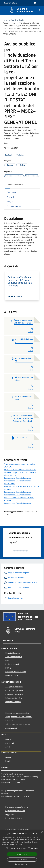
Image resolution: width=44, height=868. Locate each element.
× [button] (42, 832)
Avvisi (22, 20)
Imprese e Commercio (14, 694)
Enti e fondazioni (12, 664)
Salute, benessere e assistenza (18, 724)
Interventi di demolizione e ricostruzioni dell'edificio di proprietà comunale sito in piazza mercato (20, 472)
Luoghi (8, 757)
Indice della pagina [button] (15, 185)
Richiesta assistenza (13, 818)
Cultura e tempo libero (14, 690)
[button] (22, 864)
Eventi (8, 761)
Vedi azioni (22, 155)
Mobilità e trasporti (13, 702)
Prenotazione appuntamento (17, 807)
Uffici (7, 660)
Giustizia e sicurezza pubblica (17, 713)
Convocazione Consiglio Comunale (18, 478)
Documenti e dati (12, 675)
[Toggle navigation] (5, 10)
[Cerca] (39, 10)
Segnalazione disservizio (15, 811)
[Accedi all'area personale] (35, 3)
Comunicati (10, 743)
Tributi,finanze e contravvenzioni (18, 717)
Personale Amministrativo (16, 672)
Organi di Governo (13, 653)
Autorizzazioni (11, 728)
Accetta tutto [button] (22, 854)
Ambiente (9, 720)
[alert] (22, 849)
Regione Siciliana (10, 3)
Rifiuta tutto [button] (22, 860)
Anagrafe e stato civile (14, 687)
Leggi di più (19, 844)
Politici (8, 668)
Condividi (10, 155)
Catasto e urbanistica (14, 698)
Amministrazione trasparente (17, 829)
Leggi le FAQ (10, 814)
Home (5, 20)
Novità (14, 20)
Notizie (8, 739)
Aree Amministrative (14, 657)
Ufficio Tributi (10, 484)
